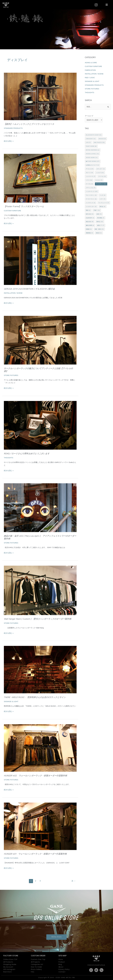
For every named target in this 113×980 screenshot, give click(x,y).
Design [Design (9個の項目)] (102, 139)
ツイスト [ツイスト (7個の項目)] (99, 180)
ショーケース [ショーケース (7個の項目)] (91, 176)
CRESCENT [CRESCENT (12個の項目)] (91, 139)
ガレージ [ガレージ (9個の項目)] (89, 173)
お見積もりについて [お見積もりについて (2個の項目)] (92, 165)
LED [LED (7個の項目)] (88, 142)
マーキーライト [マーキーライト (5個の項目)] (91, 199)
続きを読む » (9, 141)
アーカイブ (89, 116)
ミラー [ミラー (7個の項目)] (103, 199)
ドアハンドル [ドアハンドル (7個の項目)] (91, 188)
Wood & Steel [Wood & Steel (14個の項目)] (92, 154)
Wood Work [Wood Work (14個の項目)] (92, 158)
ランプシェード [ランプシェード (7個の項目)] (104, 203)
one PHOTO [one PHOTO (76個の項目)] (99, 142)
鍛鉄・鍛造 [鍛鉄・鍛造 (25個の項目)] (99, 229)
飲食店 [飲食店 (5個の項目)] (99, 233)
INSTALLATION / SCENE (13, 293)
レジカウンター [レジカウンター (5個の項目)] (91, 207)
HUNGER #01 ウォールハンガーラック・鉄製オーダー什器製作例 (35, 854)
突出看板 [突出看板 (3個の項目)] (101, 218)
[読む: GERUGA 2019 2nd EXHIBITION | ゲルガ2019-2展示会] (40, 260)
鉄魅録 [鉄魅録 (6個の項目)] (89, 229)
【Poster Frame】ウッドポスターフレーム (24, 206)
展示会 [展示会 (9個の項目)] (103, 207)
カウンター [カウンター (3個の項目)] (101, 169)
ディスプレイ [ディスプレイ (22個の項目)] (101, 184)
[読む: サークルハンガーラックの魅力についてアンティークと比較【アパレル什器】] (40, 340)
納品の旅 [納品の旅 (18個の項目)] (90, 222)
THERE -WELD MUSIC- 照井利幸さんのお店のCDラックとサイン (35, 697)
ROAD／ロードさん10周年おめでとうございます (27, 453)
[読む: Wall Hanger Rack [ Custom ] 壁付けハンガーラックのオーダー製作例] (40, 590)
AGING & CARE (91, 63)
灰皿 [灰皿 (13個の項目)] (99, 214)
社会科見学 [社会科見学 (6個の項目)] (90, 218)
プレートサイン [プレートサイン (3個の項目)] (91, 195)
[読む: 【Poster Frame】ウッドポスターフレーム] (40, 178)
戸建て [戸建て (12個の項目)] (97, 210)
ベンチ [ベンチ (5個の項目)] (103, 195)
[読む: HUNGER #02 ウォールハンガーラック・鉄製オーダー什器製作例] (40, 748)
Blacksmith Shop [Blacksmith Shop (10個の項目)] (94, 135)
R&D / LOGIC (90, 78)
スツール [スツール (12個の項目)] (102, 176)
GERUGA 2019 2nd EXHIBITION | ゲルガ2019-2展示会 (29, 289)
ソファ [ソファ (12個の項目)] (89, 180)
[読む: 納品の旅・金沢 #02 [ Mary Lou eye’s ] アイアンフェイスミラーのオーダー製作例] (40, 508)
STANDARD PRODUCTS (13, 128)
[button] (107, 5)
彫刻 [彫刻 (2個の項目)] (88, 210)
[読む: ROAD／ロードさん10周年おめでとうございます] (40, 425)
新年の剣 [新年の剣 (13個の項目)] (90, 214)
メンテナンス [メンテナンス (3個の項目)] (91, 203)
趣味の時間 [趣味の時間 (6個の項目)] (90, 225)
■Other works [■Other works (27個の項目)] (93, 161)
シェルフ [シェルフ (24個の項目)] (100, 173)
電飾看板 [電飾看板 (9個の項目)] (89, 233)
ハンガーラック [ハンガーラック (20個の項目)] (92, 191)
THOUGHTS (8, 458)
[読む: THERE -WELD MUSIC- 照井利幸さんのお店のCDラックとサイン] (40, 669)
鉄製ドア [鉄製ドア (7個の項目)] (101, 225)
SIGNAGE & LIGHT (11, 701)
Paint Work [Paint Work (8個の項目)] (91, 146)
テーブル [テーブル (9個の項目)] (89, 184)
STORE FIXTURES (11, 375)
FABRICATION (90, 70)
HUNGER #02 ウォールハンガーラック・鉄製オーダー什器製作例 (35, 776)
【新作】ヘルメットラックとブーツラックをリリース (29, 124)
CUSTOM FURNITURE (12, 211)
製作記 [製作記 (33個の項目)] (100, 222)
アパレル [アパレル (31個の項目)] (90, 169)
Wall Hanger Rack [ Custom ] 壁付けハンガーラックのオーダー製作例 (38, 619)
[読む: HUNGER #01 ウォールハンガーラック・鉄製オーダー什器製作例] (40, 826)
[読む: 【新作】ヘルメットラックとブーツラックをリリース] (40, 96)
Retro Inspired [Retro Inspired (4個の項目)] (93, 150)
